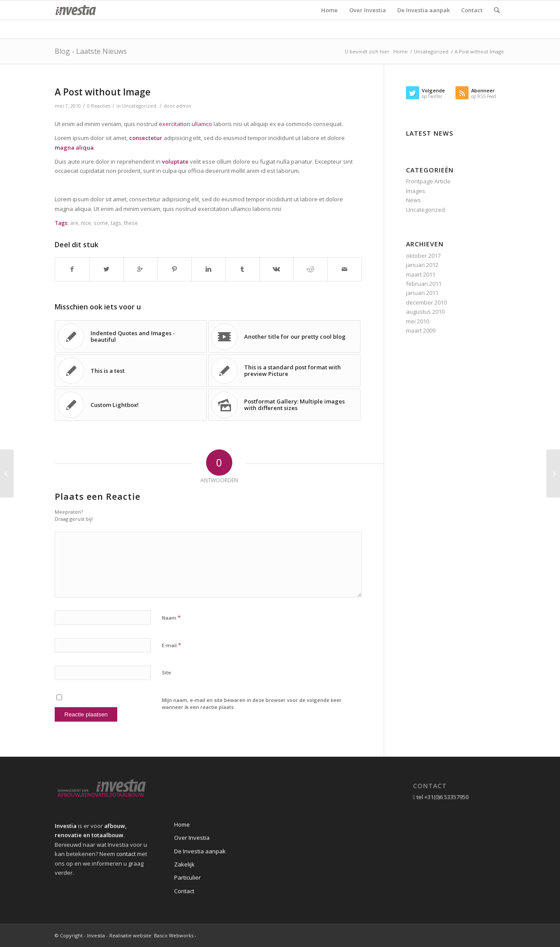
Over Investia (192, 838)
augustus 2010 (425, 312)
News (413, 200)
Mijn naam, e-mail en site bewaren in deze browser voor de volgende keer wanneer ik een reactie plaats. (252, 704)
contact (126, 854)
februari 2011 (424, 284)
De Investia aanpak (200, 851)
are (74, 223)
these (131, 223)
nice (86, 223)
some (101, 223)
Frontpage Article (428, 181)
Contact (184, 891)
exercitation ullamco (185, 124)
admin (184, 106)
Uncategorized (431, 51)
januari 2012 (422, 265)
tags (116, 223)
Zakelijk (184, 864)
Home (401, 51)
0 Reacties (99, 106)
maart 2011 (421, 274)
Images (416, 191)
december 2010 (426, 302)
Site (166, 672)
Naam (171, 617)
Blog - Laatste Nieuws (91, 51)
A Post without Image (103, 92)
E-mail (171, 645)
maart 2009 (421, 330)
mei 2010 (418, 321)
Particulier (187, 877)
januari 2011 (422, 293)
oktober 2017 (423, 256)
